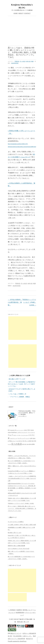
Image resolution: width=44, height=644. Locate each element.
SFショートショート (19, 430)
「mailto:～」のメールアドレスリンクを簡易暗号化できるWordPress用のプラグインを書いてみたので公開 (22, 478)
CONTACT (27, 13)
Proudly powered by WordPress (17, 641)
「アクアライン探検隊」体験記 (19, 397)
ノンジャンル (24, 435)
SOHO (25, 430)
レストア (27, 438)
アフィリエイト (31, 432)
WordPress (14, 432)
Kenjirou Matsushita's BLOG (22, 6)
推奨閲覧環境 (20, 613)
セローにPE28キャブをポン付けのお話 (19, 549)
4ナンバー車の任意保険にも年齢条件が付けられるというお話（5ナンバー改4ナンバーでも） (22, 384)
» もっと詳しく (22, 416)
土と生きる (19, 441)
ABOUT (21, 13)
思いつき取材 (28, 441)
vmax (9, 432)
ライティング (21, 438)
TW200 (32, 430)
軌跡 (32, 61)
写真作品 (17, 61)
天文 (24, 441)
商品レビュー (13, 441)
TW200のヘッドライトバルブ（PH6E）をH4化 (29, 302)
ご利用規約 (12, 610)
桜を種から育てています (17, 379)
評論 (28, 444)
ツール (19, 435)
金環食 (33, 444)
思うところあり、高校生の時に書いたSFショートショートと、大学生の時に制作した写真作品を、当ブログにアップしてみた (22, 508)
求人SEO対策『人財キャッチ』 (23, 636)
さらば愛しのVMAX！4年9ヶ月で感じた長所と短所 (22, 525)
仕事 (31, 438)
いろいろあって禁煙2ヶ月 (18, 394)
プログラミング (14, 438)
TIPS (29, 430)
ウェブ (10, 435)
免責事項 (19, 610)
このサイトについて (22, 432)
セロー (15, 435)
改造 (33, 441)
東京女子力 (29, 639)
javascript (12, 430)
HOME (15, 13)
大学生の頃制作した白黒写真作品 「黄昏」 (15, 302)
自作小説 (28, 61)
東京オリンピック (16, 633)
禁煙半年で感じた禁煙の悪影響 (16, 546)
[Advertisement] (22, 31)
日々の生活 (23, 61)
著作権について (27, 610)
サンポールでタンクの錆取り (16, 522)
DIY (9, 430)
